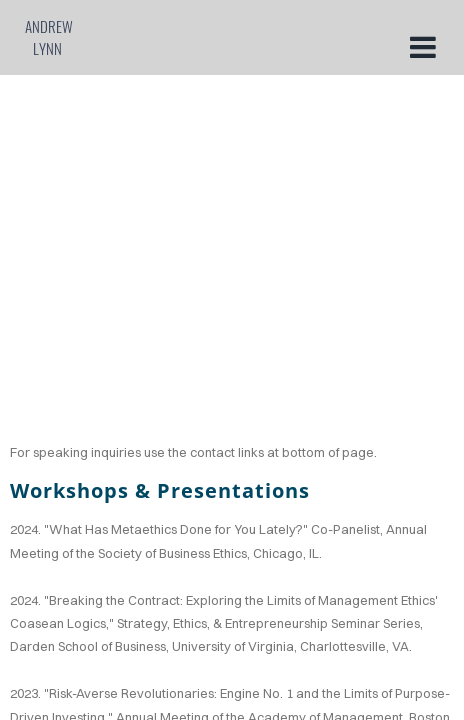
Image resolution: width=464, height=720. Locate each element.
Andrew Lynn (49, 37)
